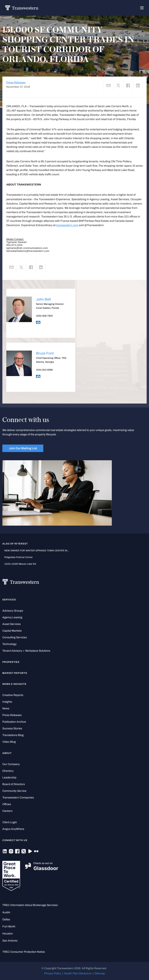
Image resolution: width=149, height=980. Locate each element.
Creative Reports (13, 695)
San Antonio (10, 941)
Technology (9, 644)
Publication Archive (14, 722)
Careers (7, 811)
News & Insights (14, 684)
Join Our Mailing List (23, 448)
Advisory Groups (13, 611)
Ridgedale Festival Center (19, 557)
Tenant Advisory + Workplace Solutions (26, 651)
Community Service (14, 791)
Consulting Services (15, 637)
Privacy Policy (53, 973)
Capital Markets (12, 631)
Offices (7, 804)
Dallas (6, 919)
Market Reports (15, 673)
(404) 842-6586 (44, 370)
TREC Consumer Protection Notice (24, 952)
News (6, 708)
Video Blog (9, 742)
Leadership (9, 778)
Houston (8, 934)
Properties (11, 662)
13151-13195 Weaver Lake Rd (20, 564)
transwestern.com (67, 225)
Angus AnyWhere (13, 829)
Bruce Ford (45, 353)
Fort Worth (9, 927)
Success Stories (12, 728)
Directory (8, 771)
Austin (6, 912)
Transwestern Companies (18, 798)
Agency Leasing (12, 617)
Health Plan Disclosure (78, 973)
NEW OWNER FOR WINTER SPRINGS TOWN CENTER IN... (37, 551)
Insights (7, 702)
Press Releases (16, 83)
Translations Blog (13, 735)
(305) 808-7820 (44, 316)
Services (9, 600)
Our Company (11, 764)
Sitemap (100, 973)
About (7, 753)
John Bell (43, 299)
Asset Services (12, 624)
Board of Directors (14, 784)
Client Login (10, 822)
